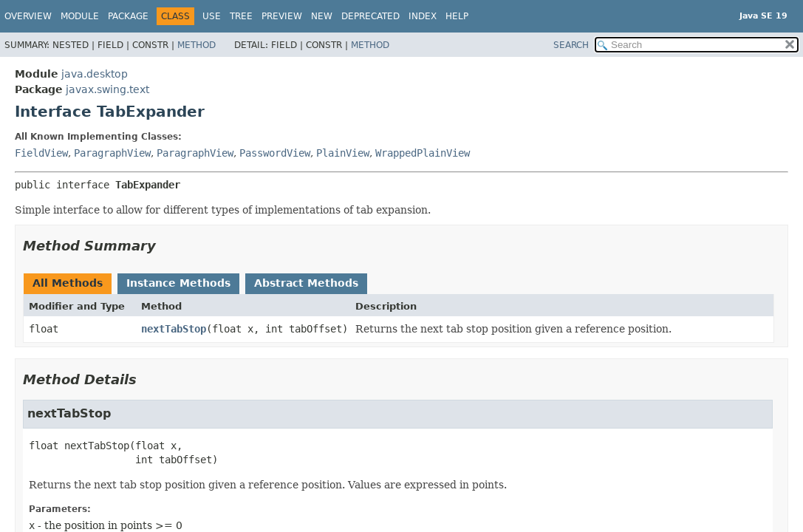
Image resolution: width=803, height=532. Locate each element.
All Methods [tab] (68, 283)
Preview (282, 16)
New (322, 16)
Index (423, 16)
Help (457, 16)
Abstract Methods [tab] (306, 283)
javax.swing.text (107, 89)
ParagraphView (112, 153)
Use (212, 16)
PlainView (343, 153)
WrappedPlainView (423, 153)
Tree (241, 16)
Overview (28, 16)
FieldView (41, 153)
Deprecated (370, 16)
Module (80, 16)
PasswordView (275, 153)
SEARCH (571, 45)
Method (197, 45)
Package (128, 16)
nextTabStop (174, 329)
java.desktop (95, 74)
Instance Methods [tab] (178, 283)
